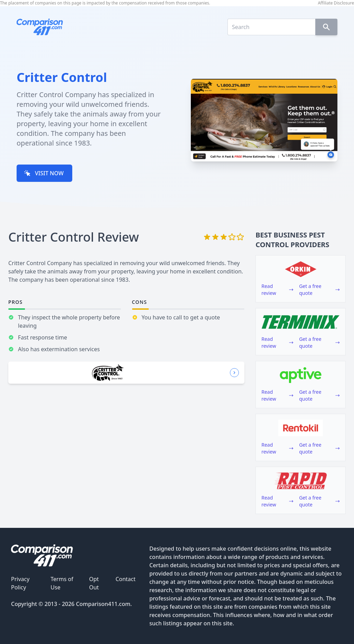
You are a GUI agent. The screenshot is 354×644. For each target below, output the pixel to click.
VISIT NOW (44, 173)
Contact (125, 579)
